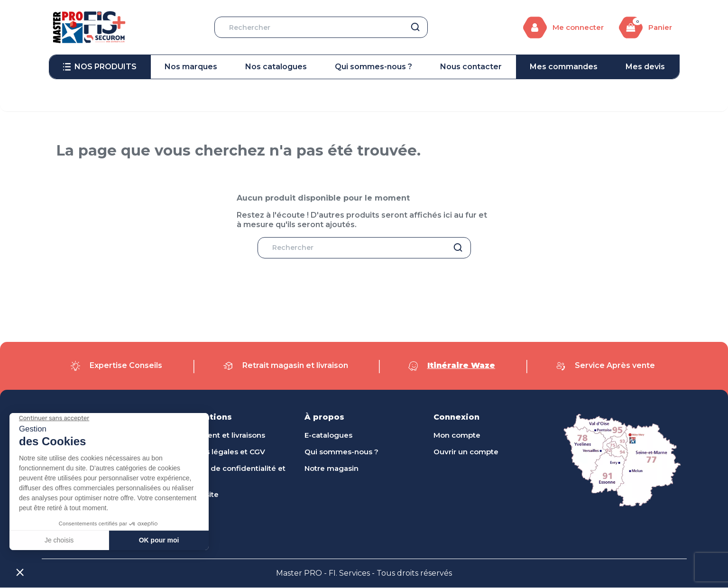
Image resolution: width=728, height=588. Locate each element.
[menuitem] (100, 67)
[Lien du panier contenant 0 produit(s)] (645, 28)
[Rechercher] (321, 27)
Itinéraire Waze (461, 366)
